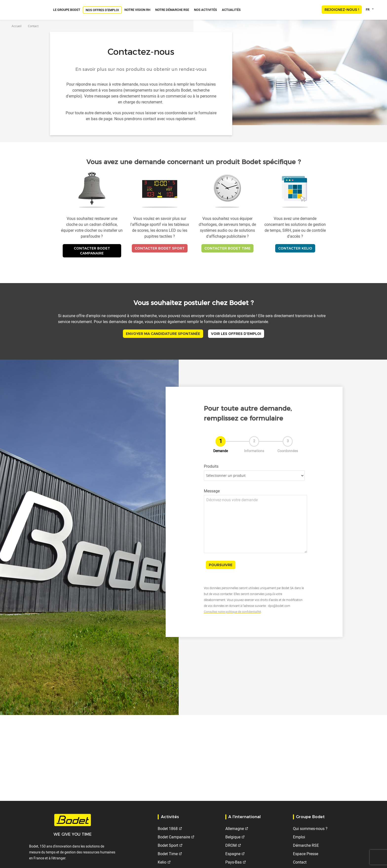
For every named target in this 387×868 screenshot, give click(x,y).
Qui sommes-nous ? (310, 829)
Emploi (299, 837)
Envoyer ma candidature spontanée (163, 334)
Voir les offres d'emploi (236, 334)
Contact (300, 862)
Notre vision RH (137, 10)
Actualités (231, 10)
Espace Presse (306, 854)
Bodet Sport (168, 845)
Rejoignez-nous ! (342, 10)
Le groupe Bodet (67, 10)
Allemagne (235, 829)
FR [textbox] (368, 9)
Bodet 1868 (168, 829)
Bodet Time (168, 854)
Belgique (233, 837)
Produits (211, 466)
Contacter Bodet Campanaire (92, 251)
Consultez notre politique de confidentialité (232, 612)
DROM (231, 845)
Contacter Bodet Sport (160, 248)
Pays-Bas (233, 862)
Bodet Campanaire (174, 837)
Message (212, 491)
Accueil (17, 26)
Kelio (162, 862)
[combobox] (371, 9)
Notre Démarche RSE (172, 10)
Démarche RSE (306, 845)
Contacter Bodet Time (227, 248)
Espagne (233, 854)
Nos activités (205, 10)
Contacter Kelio (295, 248)
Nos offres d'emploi (102, 10)
